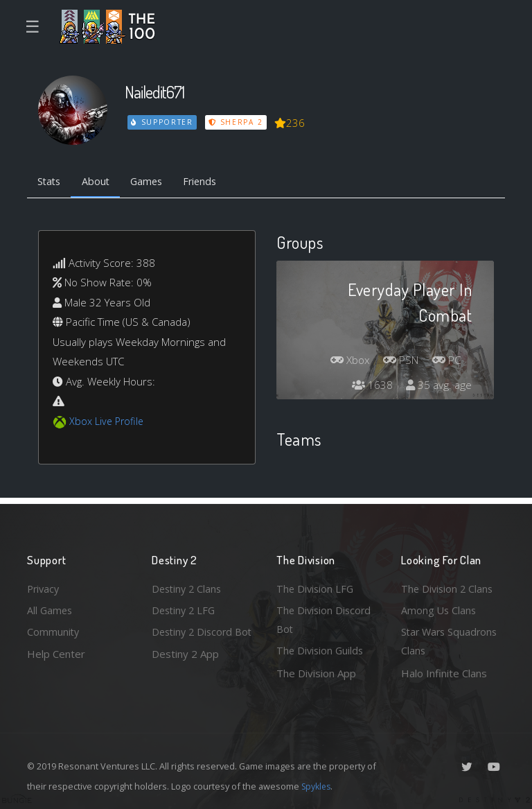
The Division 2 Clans (449, 586)
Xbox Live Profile (108, 422)
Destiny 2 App (185, 673)
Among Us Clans (440, 608)
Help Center (56, 653)
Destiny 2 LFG (185, 608)
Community (54, 631)
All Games (51, 608)
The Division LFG (316, 586)
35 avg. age (438, 388)
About (99, 182)
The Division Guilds (321, 650)
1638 (370, 388)
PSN (397, 363)
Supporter (163, 122)
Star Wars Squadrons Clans (451, 641)
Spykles (318, 786)
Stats (51, 182)
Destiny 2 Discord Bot (194, 641)
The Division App (316, 673)
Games (153, 182)
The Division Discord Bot (325, 618)
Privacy (44, 586)
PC (445, 363)
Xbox (343, 363)
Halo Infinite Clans (444, 673)
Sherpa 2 (237, 122)
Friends (210, 182)
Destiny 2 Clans (188, 586)
